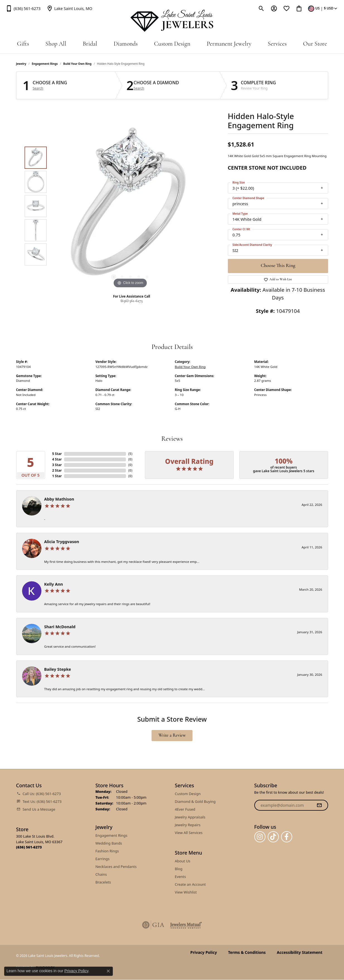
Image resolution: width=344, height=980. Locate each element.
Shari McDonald (60, 627)
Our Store (315, 44)
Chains (101, 874)
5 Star (57, 454)
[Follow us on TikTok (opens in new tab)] (273, 837)
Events (180, 877)
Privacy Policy (203, 952)
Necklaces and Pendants (116, 867)
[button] (261, 8)
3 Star (57, 465)
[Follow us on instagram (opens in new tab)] (260, 837)
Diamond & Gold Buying (195, 801)
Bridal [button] (90, 44)
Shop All (56, 44)
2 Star (57, 470)
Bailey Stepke (58, 669)
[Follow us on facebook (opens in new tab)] (287, 837)
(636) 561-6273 (132, 301)
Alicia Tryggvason (62, 542)
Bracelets (103, 882)
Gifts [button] (23, 44)
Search (38, 88)
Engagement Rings (45, 64)
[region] (130, 206)
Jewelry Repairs (188, 825)
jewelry (21, 64)
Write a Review (172, 736)
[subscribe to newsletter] (319, 805)
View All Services (189, 833)
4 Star (57, 459)
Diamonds (126, 44)
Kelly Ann (54, 584)
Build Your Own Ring (77, 64)
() (130, 454)
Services (277, 44)
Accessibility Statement (300, 952)
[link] (23, 8)
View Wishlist (186, 892)
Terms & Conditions (247, 952)
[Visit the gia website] (153, 925)
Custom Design (172, 44)
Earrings (103, 859)
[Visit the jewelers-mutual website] (186, 925)
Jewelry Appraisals (190, 817)
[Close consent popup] (108, 971)
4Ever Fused (185, 809)
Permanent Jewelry (229, 44)
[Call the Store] (29, 847)
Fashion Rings (107, 851)
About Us (183, 861)
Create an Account (190, 884)
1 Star (57, 476)
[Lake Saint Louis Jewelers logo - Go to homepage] (172, 21)
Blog (179, 869)
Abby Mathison (59, 499)
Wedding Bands (109, 843)
